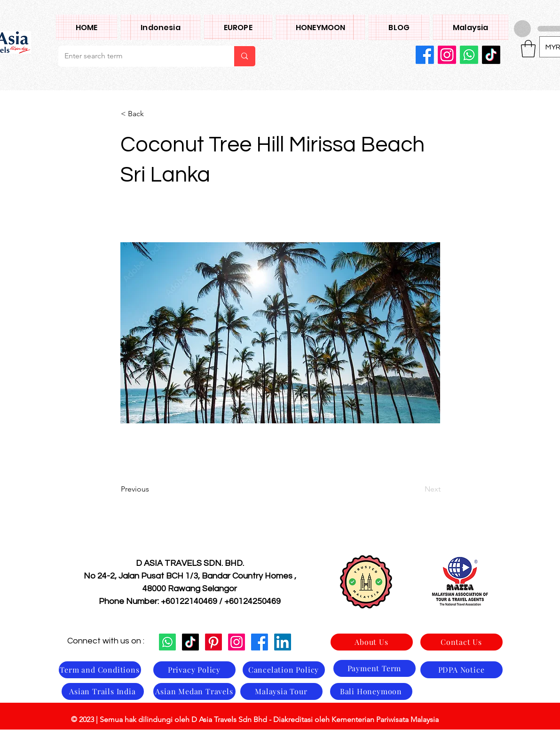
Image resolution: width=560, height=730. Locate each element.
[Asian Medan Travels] (194, 691)
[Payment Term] (375, 668)
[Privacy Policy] (194, 670)
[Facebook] (425, 55)
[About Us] (372, 642)
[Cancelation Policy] (284, 670)
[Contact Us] (461, 642)
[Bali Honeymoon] (371, 691)
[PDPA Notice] (461, 670)
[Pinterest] (213, 642)
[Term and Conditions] (100, 670)
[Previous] (152, 489)
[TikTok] (491, 55)
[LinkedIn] (283, 642)
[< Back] (152, 114)
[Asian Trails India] (103, 691)
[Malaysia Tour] (281, 691)
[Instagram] (447, 55)
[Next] (417, 489)
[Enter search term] (139, 56)
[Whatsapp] (469, 55)
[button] (470, 27)
